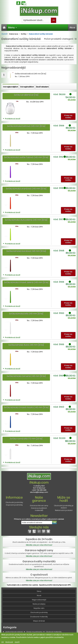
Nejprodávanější (39, 600)
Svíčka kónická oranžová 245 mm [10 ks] (26, 189)
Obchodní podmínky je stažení (64, 507)
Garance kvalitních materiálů (39, 509)
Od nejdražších (27, 87)
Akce (72, 27)
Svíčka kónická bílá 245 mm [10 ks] (26, 314)
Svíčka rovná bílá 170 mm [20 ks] (26, 439)
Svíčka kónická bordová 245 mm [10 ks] (26, 251)
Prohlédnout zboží (12, 119)
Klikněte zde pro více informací (39, 545)
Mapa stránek (39, 621)
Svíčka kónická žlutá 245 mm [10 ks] (26, 345)
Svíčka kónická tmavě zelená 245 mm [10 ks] (26, 282)
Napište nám (39, 608)
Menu (13, 27)
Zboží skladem (42, 87)
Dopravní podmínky (14, 505)
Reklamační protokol (64, 510)
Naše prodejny (39, 604)
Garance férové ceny (39, 506)
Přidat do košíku (68, 116)
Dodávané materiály (39, 617)
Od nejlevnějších (11, 87)
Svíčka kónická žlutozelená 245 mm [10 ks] (26, 220)
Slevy (39, 591)
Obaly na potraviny (34, 632)
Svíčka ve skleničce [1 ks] (26, 95)
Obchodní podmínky (14, 502)
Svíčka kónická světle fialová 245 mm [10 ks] (26, 157)
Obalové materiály (54, 632)
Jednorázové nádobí (14, 632)
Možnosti (9, 642)
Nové (39, 595)
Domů (4, 34)
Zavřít (17, 642)
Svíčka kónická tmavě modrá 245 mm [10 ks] (26, 407)
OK (3, 642)
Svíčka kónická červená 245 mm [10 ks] (26, 376)
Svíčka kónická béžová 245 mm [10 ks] (26, 126)
